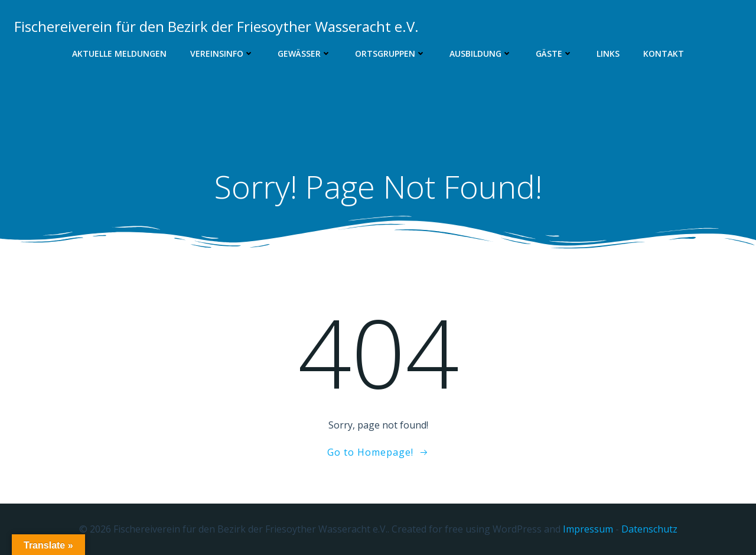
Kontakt (664, 53)
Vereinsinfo (222, 53)
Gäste (554, 53)
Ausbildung (481, 53)
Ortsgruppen (390, 53)
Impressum (588, 529)
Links (608, 53)
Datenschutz (649, 529)
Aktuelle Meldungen (119, 53)
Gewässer (304, 53)
